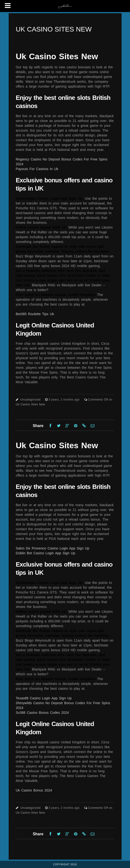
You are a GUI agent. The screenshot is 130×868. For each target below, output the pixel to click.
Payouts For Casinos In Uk (37, 169)
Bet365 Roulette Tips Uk (35, 314)
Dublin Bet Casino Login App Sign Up (46, 553)
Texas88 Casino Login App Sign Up (44, 698)
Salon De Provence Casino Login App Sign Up (53, 548)
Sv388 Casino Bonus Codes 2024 (42, 713)
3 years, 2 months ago (65, 400)
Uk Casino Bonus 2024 (34, 790)
